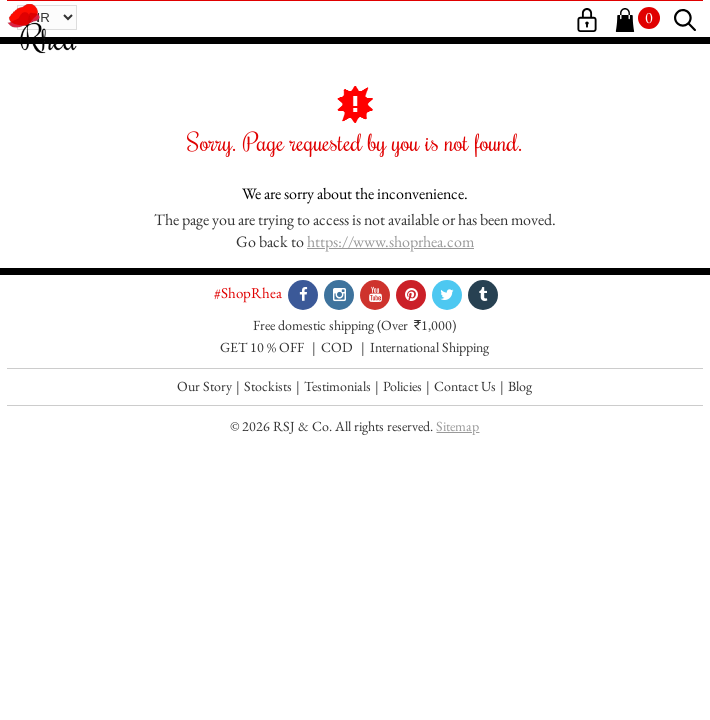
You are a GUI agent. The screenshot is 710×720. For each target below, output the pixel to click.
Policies (402, 386)
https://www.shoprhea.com (390, 241)
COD (337, 347)
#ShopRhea (248, 292)
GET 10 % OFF (262, 347)
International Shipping (429, 347)
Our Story (204, 386)
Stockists (268, 386)
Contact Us (465, 386)
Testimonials (337, 386)
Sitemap (457, 426)
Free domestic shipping (313, 325)
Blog (520, 386)
